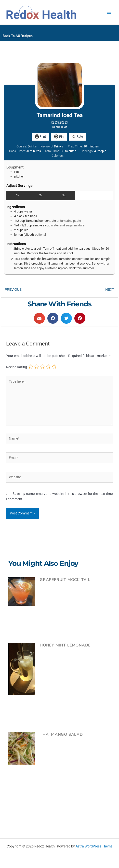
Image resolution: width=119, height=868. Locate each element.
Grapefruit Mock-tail (65, 580)
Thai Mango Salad (61, 734)
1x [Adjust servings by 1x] (18, 195)
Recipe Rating (17, 367)
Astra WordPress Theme (94, 846)
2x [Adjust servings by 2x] (41, 195)
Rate (77, 137)
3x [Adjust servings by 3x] (64, 195)
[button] (53, 122)
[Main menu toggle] (109, 12)
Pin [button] (59, 137)
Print (40, 137)
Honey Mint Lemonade (65, 645)
